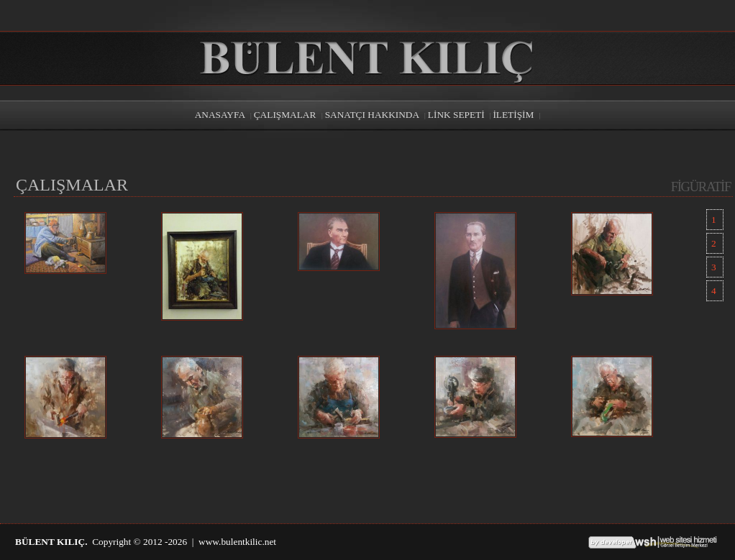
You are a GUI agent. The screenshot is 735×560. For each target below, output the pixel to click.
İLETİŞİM (513, 115)
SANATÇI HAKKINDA (372, 115)
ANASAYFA (220, 115)
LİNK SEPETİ (456, 115)
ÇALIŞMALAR (286, 115)
